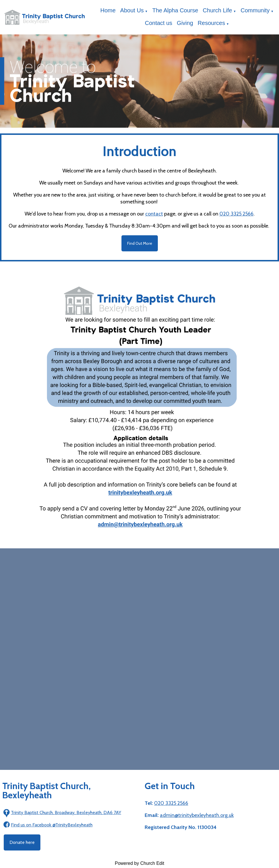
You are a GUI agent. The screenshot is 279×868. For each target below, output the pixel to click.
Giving (185, 23)
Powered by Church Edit (140, 863)
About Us (132, 10)
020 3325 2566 (236, 214)
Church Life (217, 10)
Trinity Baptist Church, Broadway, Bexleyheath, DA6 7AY (66, 812)
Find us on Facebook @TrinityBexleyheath (52, 825)
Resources (211, 23)
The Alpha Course (175, 10)
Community (255, 10)
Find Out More (140, 243)
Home (108, 10)
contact (154, 214)
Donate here (22, 842)
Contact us (159, 23)
